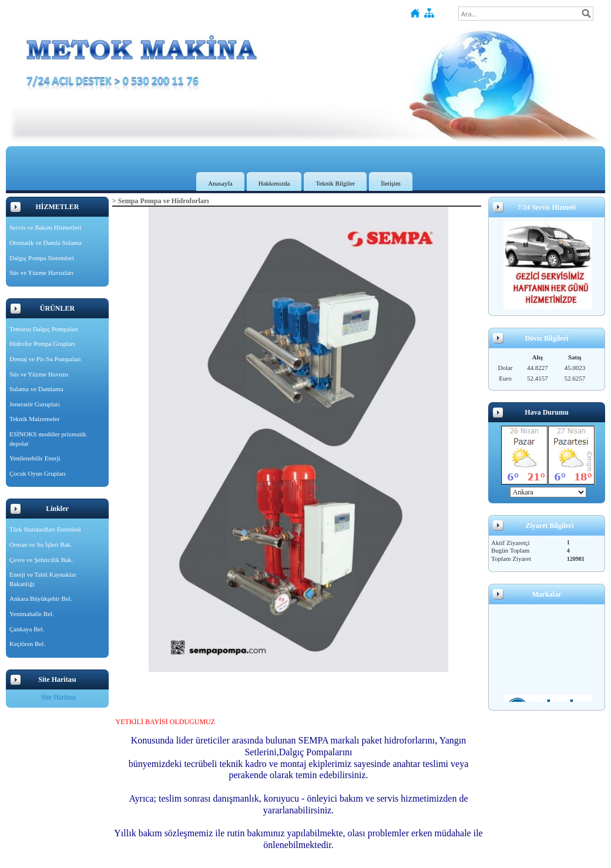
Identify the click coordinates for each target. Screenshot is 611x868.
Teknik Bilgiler (335, 183)
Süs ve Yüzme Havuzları (41, 272)
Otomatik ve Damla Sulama (46, 243)
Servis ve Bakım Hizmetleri (46, 227)
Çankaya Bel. (27, 629)
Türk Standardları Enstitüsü (45, 529)
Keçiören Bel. (27, 644)
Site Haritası (59, 697)
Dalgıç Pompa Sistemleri (42, 258)
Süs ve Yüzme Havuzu (39, 374)
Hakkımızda (274, 183)
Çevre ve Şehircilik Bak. (41, 560)
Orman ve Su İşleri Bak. (41, 544)
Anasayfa (220, 183)
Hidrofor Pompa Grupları (42, 344)
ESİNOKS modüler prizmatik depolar (48, 439)
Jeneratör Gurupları (35, 404)
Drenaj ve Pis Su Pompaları (45, 359)
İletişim (391, 183)
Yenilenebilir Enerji (35, 458)
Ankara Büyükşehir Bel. (41, 598)
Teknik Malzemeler (35, 419)
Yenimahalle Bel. (32, 614)
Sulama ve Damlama (36, 389)
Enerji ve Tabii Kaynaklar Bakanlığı (43, 579)
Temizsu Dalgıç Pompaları (44, 329)
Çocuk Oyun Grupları (38, 473)
